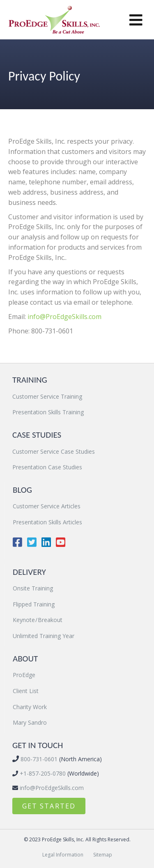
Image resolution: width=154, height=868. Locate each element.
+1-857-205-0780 (42, 773)
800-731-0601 (38, 759)
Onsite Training (33, 588)
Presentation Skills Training (48, 412)
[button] (49, 806)
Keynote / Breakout (38, 620)
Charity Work (30, 707)
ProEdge (24, 675)
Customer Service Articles (47, 506)
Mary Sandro (30, 722)
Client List (26, 691)
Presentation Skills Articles (47, 522)
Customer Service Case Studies (54, 451)
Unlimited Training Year (44, 636)
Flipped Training (34, 604)
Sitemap (103, 855)
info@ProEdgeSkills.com (64, 317)
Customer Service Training (47, 396)
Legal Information (63, 855)
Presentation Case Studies (47, 467)
